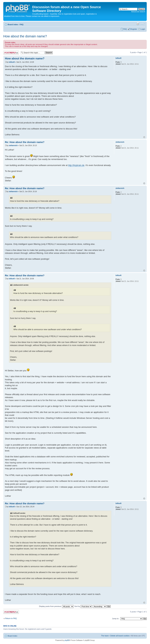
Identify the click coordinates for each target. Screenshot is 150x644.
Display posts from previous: (56, 606)
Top (144, 137)
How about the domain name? (25, 36)
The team (105, 636)
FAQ (21, 24)
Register (134, 29)
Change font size (143, 24)
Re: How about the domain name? (25, 142)
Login (143, 29)
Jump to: (116, 619)
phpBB (67, 640)
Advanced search (138, 12)
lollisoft (12, 62)
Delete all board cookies (120, 636)
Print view (138, 24)
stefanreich (13, 145)
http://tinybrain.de (76, 165)
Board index (13, 24)
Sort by (83, 606)
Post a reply (11, 53)
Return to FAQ (11, 618)
